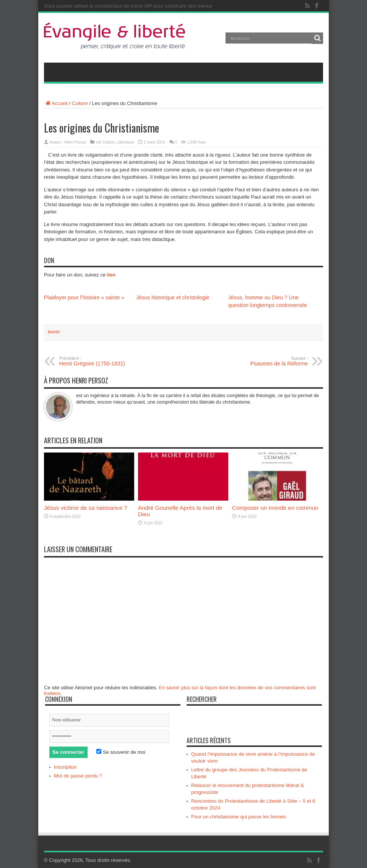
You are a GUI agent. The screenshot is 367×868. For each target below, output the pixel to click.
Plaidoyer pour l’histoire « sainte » (84, 297)
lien (111, 275)
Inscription (65, 767)
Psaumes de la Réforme (261, 361)
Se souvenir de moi (121, 752)
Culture (80, 103)
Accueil (56, 103)
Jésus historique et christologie (173, 297)
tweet (54, 332)
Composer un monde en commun (275, 508)
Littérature (125, 142)
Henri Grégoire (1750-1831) (106, 361)
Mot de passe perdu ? (78, 776)
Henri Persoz (75, 142)
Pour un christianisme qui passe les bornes (239, 817)
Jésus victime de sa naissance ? (86, 508)
